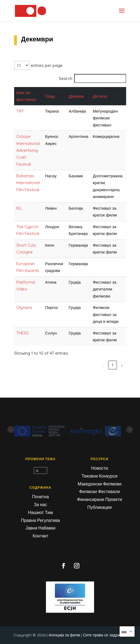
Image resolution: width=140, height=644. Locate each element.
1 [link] (76, 365)
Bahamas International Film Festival (28, 183)
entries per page (47, 65)
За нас (41, 504)
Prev (11, 430)
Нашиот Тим (40, 512)
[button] (40, 96)
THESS (22, 333)
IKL (19, 208)
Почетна (41, 497)
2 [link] (85, 365)
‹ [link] (66, 365)
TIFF (20, 111)
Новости (99, 468)
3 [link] (94, 365)
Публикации (99, 507)
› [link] (122, 365)
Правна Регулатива (40, 520)
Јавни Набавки (41, 528)
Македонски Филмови (100, 484)
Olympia (24, 307)
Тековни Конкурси (99, 476)
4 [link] (103, 365)
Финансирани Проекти (99, 499)
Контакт (41, 536)
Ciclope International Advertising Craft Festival (28, 150)
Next (130, 430)
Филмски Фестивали (99, 491)
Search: (66, 78)
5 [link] (113, 365)
